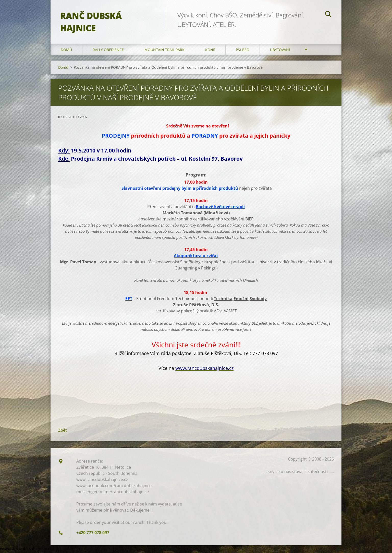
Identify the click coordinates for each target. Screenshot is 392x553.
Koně (210, 51)
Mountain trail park (164, 51)
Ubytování (280, 51)
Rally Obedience (108, 51)
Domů (66, 51)
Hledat (328, 15)
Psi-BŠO (243, 51)
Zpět (63, 432)
